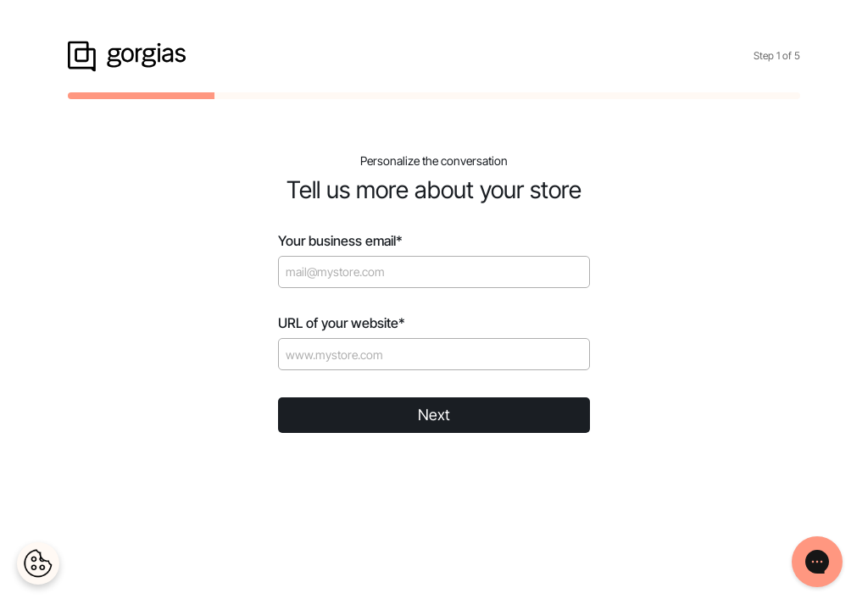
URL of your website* (342, 323)
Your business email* (340, 241)
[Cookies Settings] (38, 563)
